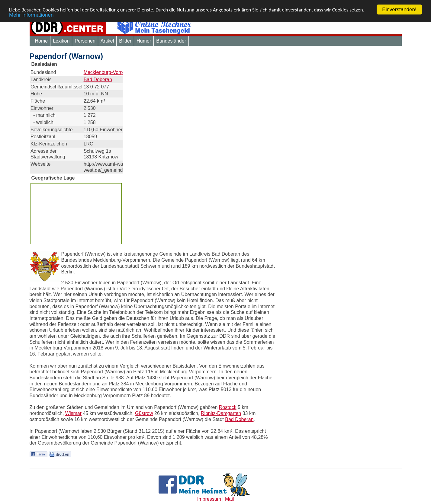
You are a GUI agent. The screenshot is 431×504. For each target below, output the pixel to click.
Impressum (209, 499)
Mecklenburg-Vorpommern (112, 72)
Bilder (125, 41)
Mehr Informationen (31, 15)
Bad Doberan (98, 80)
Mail (229, 499)
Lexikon (61, 41)
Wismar (73, 413)
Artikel (107, 41)
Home (42, 41)
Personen (85, 41)
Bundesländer (171, 41)
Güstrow (144, 413)
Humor (144, 41)
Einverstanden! (399, 10)
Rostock (228, 407)
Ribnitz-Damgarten (221, 413)
